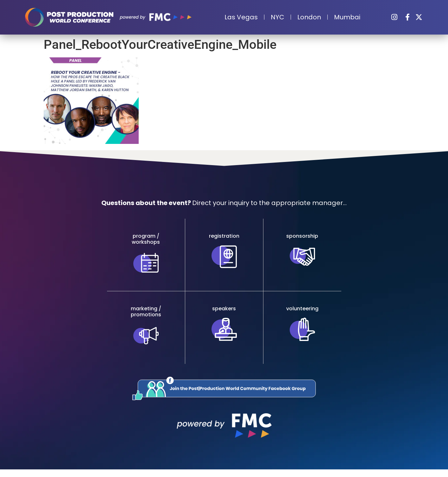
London (309, 17)
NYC (278, 17)
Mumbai (347, 17)
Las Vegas (241, 17)
